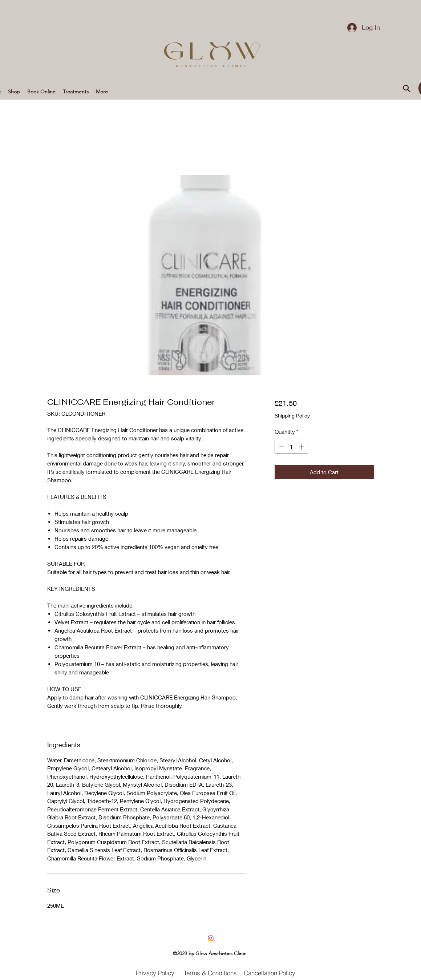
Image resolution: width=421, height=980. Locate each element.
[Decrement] (281, 447)
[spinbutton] (292, 447)
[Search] (407, 88)
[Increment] (302, 447)
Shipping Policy (292, 416)
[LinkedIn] (211, 938)
